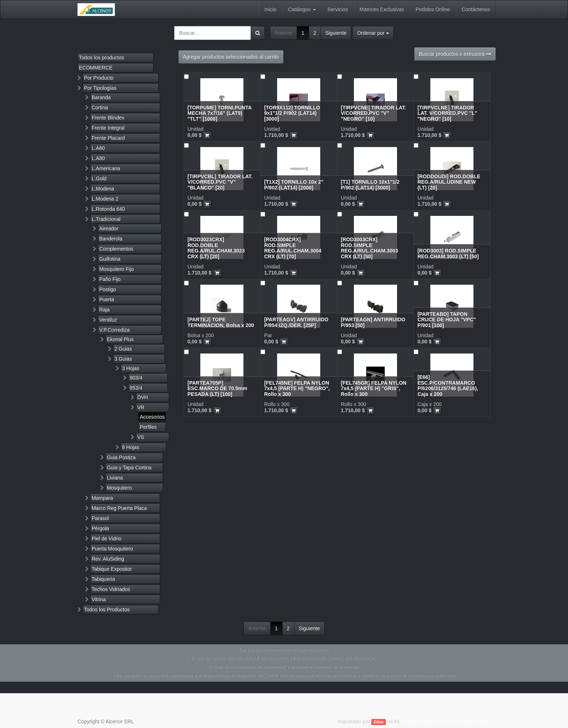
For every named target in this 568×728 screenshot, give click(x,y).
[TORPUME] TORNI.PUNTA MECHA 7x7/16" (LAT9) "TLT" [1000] (220, 113)
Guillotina (110, 259)
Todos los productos (102, 58)
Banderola (111, 239)
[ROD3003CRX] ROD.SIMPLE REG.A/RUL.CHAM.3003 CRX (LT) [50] (369, 248)
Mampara (102, 498)
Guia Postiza (121, 457)
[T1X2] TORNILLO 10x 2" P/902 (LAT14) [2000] (294, 185)
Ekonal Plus (120, 339)
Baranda (101, 97)
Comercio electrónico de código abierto (445, 721)
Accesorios (152, 417)
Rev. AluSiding (108, 559)
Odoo (379, 722)
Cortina (100, 108)
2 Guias (123, 349)
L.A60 (98, 148)
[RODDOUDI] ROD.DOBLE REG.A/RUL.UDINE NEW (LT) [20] (449, 182)
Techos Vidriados (111, 589)
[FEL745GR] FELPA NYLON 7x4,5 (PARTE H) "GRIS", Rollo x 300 (374, 388)
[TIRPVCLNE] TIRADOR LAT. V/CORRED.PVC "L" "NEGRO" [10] (447, 113)
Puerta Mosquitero (112, 549)
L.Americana (106, 168)
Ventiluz (108, 320)
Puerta (107, 300)
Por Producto (99, 78)
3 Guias (123, 359)
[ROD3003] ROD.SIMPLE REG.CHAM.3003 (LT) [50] (448, 253)
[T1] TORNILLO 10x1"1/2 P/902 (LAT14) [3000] (370, 185)
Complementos (116, 249)
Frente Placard (108, 138)
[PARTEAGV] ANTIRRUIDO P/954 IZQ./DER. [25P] (296, 322)
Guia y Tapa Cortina (129, 468)
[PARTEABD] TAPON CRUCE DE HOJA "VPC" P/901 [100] (446, 320)
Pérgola (100, 528)
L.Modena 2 (105, 199)
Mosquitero (119, 488)
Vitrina (99, 599)
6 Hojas (131, 447)
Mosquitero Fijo (117, 269)
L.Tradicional (106, 219)
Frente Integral (108, 128)
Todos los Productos (107, 610)
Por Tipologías (100, 88)
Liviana (115, 478)
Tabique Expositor (112, 569)
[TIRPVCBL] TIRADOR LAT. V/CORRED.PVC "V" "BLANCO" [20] (220, 182)
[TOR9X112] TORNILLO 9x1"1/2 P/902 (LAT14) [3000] (292, 113)
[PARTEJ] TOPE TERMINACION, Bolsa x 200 (221, 322)
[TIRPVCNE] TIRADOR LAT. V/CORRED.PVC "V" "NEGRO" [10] (373, 113)
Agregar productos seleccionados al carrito (231, 57)
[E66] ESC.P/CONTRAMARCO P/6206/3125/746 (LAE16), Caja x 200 (448, 385)
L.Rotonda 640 (108, 209)
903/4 (136, 378)
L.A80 (98, 158)
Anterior (283, 33)
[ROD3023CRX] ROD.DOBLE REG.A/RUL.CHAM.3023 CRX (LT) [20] (216, 248)
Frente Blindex (108, 118)
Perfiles (148, 427)
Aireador (109, 229)
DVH (143, 397)
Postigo (108, 289)
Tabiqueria (103, 579)
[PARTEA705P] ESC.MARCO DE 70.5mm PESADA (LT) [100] (218, 388)
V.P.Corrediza (114, 330)
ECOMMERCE (96, 68)
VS (141, 437)
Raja (105, 310)
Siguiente (336, 33)
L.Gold (99, 179)
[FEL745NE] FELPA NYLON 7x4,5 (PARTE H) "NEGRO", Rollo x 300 (297, 388)
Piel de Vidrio (106, 539)
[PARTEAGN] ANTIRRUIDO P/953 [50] (373, 322)
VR (141, 407)
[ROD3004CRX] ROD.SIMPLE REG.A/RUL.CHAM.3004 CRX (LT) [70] (293, 248)
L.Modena (103, 189)
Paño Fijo (110, 279)
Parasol (100, 518)
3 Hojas (131, 368)
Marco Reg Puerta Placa (119, 508)
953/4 (136, 388)
